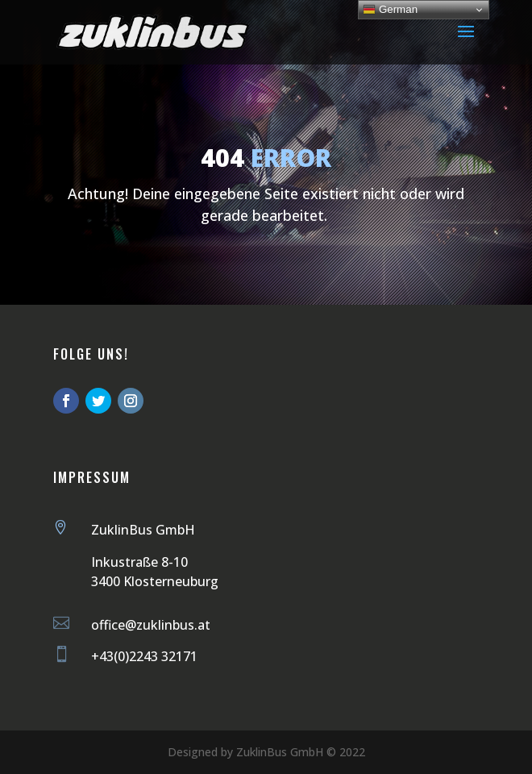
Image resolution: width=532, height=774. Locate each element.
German (390, 10)
